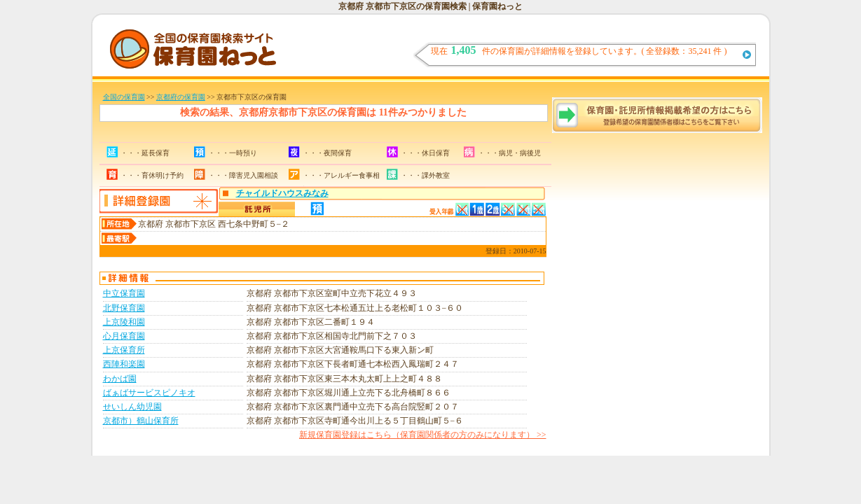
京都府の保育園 (181, 97)
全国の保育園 (124, 97)
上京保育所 (124, 350)
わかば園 (120, 379)
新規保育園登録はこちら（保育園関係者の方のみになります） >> (423, 435)
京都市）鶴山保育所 (141, 421)
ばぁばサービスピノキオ (149, 393)
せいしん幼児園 (132, 407)
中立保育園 (124, 293)
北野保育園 (124, 308)
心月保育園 (124, 336)
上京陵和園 (124, 322)
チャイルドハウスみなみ (282, 193)
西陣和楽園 (124, 364)
